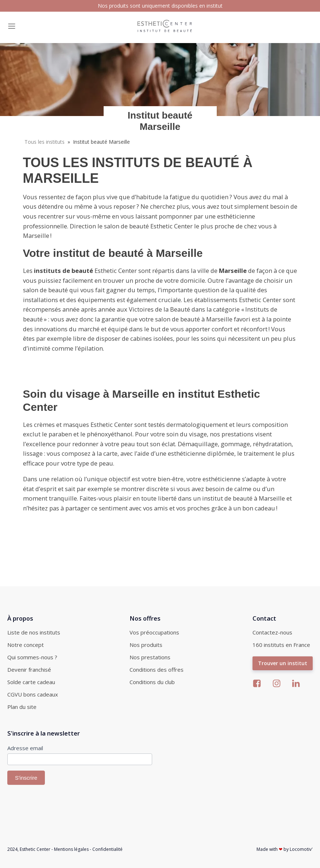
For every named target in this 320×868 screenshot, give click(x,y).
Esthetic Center (35, 849)
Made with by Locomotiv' (285, 849)
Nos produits (146, 645)
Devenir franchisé (29, 670)
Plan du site (22, 707)
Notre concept (26, 645)
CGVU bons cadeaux (33, 694)
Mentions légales (71, 849)
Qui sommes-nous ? (32, 657)
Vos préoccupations (154, 632)
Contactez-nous (272, 632)
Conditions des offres (157, 670)
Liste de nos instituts (34, 632)
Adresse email (25, 748)
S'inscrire (26, 778)
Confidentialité (107, 849)
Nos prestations (150, 657)
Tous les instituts (45, 142)
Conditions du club (152, 682)
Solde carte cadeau (31, 682)
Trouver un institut (283, 663)
